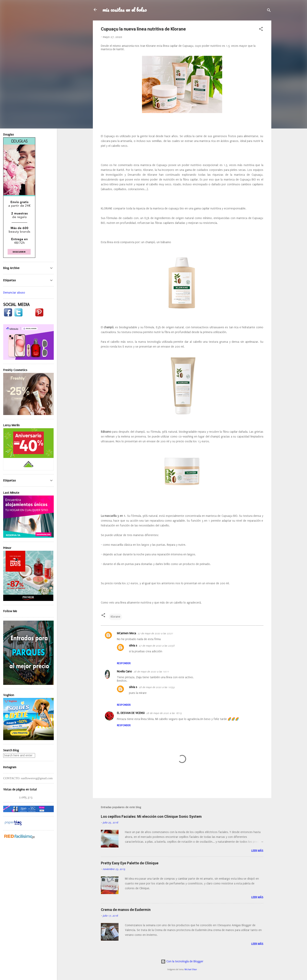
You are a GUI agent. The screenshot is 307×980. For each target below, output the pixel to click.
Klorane (116, 617)
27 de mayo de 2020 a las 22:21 (155, 633)
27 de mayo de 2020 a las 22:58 (157, 646)
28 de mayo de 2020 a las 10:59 (157, 687)
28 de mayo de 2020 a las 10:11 (151, 672)
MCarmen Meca (126, 633)
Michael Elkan (191, 970)
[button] (261, 30)
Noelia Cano (124, 672)
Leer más (257, 851)
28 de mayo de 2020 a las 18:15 (164, 713)
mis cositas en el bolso (125, 10)
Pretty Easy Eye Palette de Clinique (130, 863)
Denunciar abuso (14, 293)
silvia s (133, 646)
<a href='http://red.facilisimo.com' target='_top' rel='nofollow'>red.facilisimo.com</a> (19, 837)
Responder (124, 663)
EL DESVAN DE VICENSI (131, 713)
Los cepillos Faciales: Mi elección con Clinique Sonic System (151, 816)
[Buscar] (269, 11)
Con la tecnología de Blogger (182, 961)
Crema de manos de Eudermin (126, 910)
